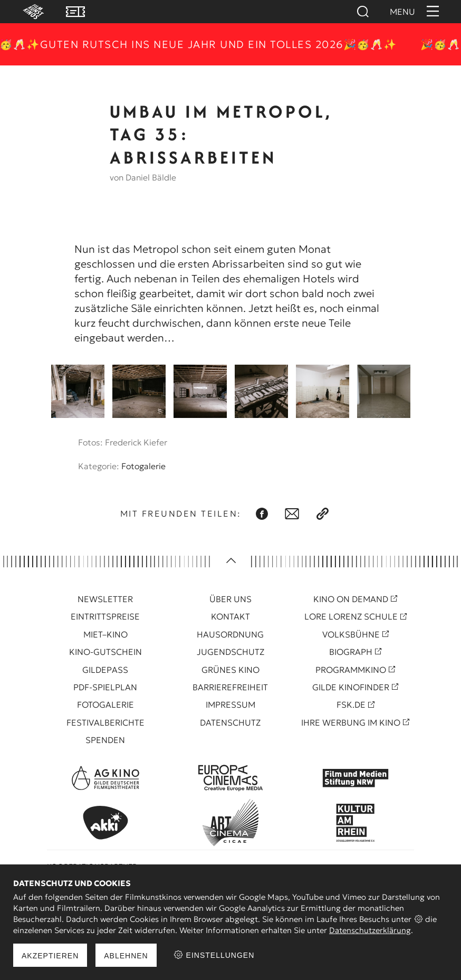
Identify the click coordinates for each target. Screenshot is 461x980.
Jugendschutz (230, 652)
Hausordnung (230, 634)
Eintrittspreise (105, 616)
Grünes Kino (230, 670)
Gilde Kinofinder (351, 687)
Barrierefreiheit (230, 687)
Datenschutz (230, 722)
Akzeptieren (50, 956)
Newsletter (105, 599)
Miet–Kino (105, 634)
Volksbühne (351, 634)
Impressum (230, 705)
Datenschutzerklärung (370, 930)
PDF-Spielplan (105, 687)
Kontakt (230, 616)
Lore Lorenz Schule (351, 616)
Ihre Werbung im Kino (351, 722)
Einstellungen (214, 955)
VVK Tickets (75, 12)
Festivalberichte (105, 722)
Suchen (362, 12)
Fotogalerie (143, 466)
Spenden (105, 740)
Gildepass (105, 670)
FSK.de (351, 705)
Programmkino (351, 670)
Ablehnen (126, 956)
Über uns (230, 599)
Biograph (351, 652)
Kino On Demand (351, 599)
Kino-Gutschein (105, 652)
